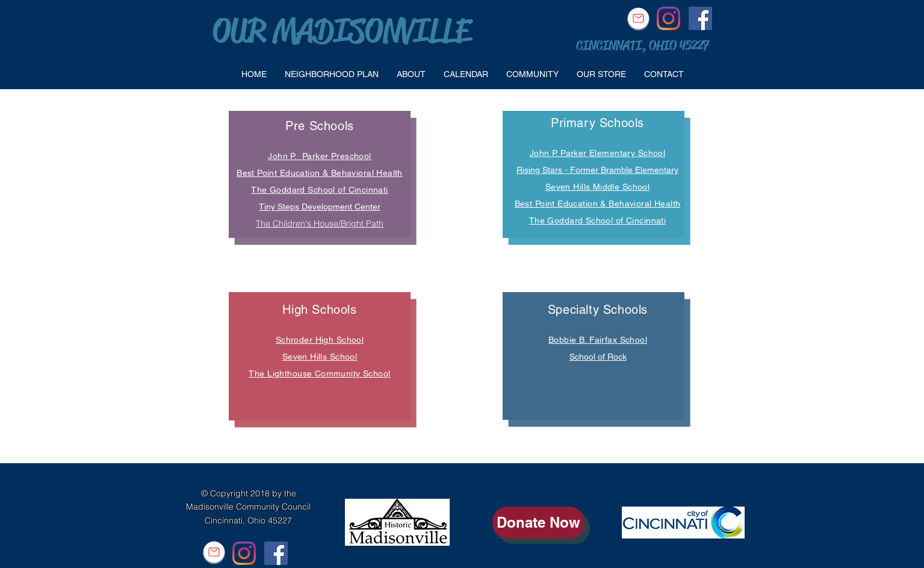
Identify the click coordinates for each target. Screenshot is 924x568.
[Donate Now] (538, 523)
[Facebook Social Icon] (700, 18)
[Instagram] (668, 18)
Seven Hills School (320, 357)
